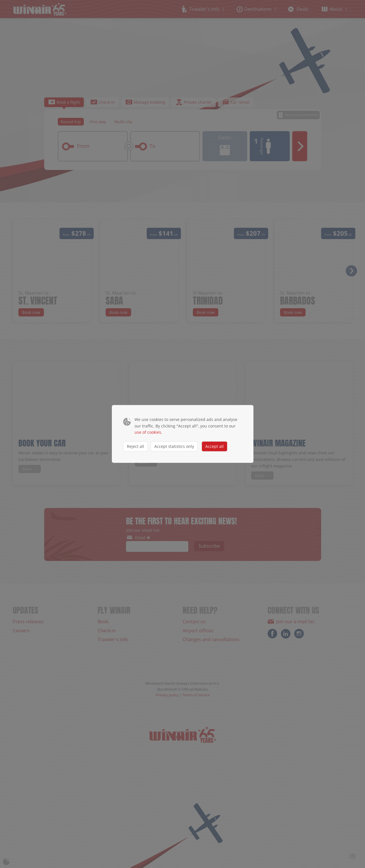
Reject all (135, 446)
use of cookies (148, 432)
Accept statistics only (174, 446)
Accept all (214, 446)
